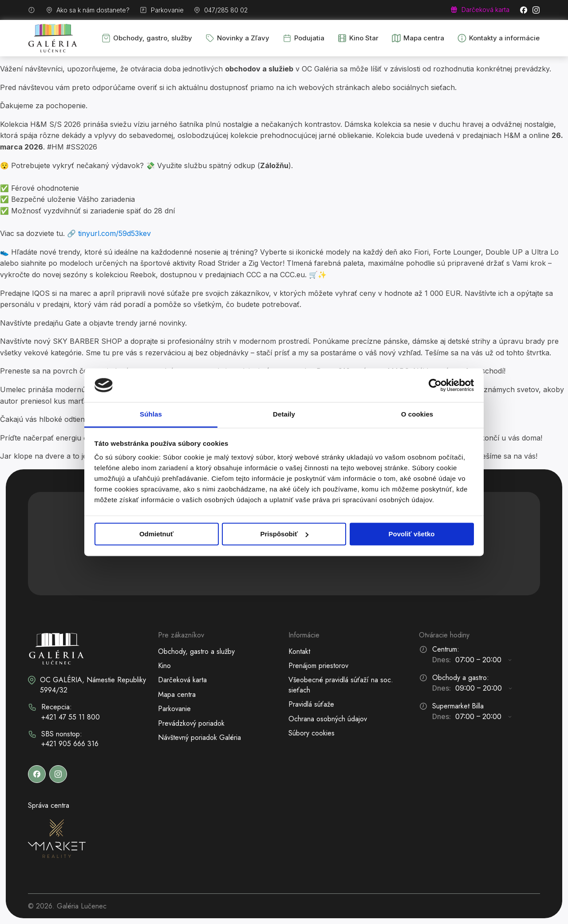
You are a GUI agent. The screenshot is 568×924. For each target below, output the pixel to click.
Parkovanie (174, 709)
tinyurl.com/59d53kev (114, 233)
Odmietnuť (156, 534)
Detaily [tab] (284, 415)
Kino (164, 666)
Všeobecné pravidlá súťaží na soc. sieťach (341, 685)
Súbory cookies (312, 733)
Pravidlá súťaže (311, 704)
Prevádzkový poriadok (191, 723)
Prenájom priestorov (318, 666)
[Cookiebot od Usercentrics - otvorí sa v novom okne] (435, 385)
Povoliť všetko (412, 534)
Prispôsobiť (284, 534)
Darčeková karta (182, 680)
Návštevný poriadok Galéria (199, 737)
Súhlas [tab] (151, 415)
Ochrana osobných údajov (328, 719)
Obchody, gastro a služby (196, 651)
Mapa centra (177, 694)
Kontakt (299, 651)
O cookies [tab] (417, 415)
